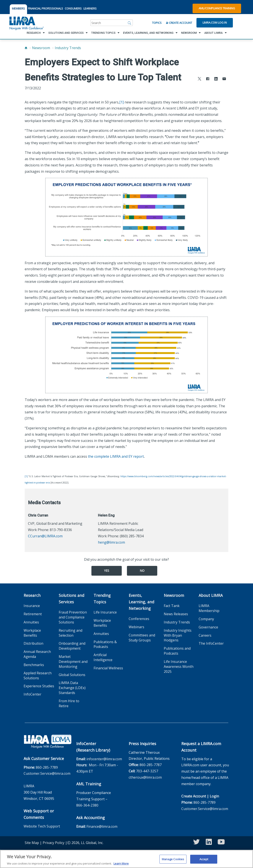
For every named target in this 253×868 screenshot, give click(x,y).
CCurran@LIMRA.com (45, 536)
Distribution (33, 643)
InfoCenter (32, 694)
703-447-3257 (147, 771)
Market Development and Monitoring (73, 662)
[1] (122, 102)
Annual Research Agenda (37, 654)
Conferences (139, 619)
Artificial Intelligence (103, 657)
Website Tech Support (42, 826)
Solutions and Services (71, 599)
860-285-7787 (151, 765)
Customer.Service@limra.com (47, 773)
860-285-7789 (47, 767)
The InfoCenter (211, 643)
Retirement (33, 614)
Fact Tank (172, 606)
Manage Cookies (173, 861)
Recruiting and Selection (71, 633)
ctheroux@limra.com (145, 777)
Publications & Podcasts (105, 644)
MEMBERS (18, 8)
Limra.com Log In (215, 23)
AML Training (89, 784)
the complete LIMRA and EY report (116, 456)
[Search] (130, 23)
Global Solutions (72, 675)
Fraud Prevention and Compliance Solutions (73, 617)
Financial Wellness (108, 668)
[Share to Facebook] (208, 79)
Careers (205, 635)
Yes (107, 571)
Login (214, 796)
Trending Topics (102, 599)
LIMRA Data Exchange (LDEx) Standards (72, 688)
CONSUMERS (73, 8)
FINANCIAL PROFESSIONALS (45, 8)
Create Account (179, 23)
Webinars (136, 627)
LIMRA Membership (209, 608)
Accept (204, 861)
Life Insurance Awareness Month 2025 (179, 667)
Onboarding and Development (72, 646)
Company (206, 619)
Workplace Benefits (32, 633)
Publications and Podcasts (177, 651)
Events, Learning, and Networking (141, 602)
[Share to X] (199, 79)
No (142, 571)
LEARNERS (90, 8)
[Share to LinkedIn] (216, 79)
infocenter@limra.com (104, 759)
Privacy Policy (54, 843)
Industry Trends (68, 48)
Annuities (31, 622)
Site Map (32, 843)
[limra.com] (26, 23)
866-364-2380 (87, 805)
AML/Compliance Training (217, 8)
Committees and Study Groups (142, 638)
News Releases (176, 614)
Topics (157, 23)
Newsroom (41, 48)
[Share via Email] (224, 79)
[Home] (26, 48)
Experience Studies (39, 686)
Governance (208, 627)
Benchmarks (34, 665)
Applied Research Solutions (38, 676)
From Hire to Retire (69, 703)
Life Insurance (105, 612)
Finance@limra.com (102, 826)
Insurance (32, 606)
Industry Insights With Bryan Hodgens (178, 635)
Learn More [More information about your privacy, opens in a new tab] (121, 865)
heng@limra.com (111, 542)
